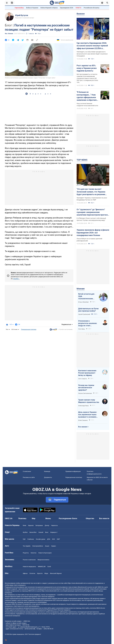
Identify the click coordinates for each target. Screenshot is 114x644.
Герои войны (19, 8)
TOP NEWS (82, 160)
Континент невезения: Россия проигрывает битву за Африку (87, 373)
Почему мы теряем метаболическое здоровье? (86, 388)
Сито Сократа (83, 379)
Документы (48, 477)
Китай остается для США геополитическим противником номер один (87, 296)
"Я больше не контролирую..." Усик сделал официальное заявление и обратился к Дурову (87, 96)
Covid (49, 567)
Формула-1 (54, 532)
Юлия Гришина (83, 420)
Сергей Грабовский (84, 314)
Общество (90, 518)
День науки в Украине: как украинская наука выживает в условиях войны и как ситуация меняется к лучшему (88, 415)
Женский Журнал (56, 573)
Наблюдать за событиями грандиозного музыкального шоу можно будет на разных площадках (92, 54)
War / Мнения (9, 34)
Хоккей (41, 532)
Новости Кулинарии (45, 553)
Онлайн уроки (41, 539)
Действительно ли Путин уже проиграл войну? (88, 310)
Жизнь (48, 518)
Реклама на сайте (29, 477)
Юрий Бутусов (22, 15)
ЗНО (53, 539)
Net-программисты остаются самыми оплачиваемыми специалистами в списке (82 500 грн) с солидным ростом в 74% (87, 78)
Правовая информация (73, 471)
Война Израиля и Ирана (49, 8)
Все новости (104, 518)
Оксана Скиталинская (85, 393)
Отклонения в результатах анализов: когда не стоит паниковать (88, 323)
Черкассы (54, 525)
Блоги (75, 518)
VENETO (78, 8)
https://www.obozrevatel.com (77, 583)
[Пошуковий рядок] (107, 3)
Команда (47, 471)
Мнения (81, 289)
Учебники (31, 539)
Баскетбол (33, 532)
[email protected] (30, 629)
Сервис (54, 546)
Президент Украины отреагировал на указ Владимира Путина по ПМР (92, 199)
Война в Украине (32, 8)
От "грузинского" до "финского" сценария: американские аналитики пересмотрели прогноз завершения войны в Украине (92, 212)
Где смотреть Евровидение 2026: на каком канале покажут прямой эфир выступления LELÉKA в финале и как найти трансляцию (92, 46)
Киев (24, 525)
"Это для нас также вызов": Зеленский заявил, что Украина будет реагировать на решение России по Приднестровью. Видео (92, 192)
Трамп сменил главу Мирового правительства (89, 401)
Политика (22, 518)
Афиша (25, 573)
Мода (46, 573)
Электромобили (38, 546)
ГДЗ (24, 539)
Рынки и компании (29, 560)
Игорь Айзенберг (84, 302)
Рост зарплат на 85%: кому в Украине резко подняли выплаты (87, 68)
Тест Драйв (27, 546)
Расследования (65, 518)
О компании (27, 471)
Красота (40, 573)
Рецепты (26, 553)
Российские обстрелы (92, 8)
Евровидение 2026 (67, 8)
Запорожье (39, 525)
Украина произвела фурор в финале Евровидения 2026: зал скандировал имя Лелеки (93, 233)
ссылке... (16, 279)
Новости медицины (29, 567)
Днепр (47, 525)
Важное (81, 14)
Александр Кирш (83, 406)
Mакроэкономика (43, 560)
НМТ (58, 539)
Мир (34, 518)
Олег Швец (82, 329)
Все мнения (83, 427)
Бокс (47, 532)
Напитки (34, 553)
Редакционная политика (29, 329)
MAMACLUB (42, 567)
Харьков (31, 525)
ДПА (49, 539)
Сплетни (32, 573)
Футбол (25, 532)
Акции (47, 546)
